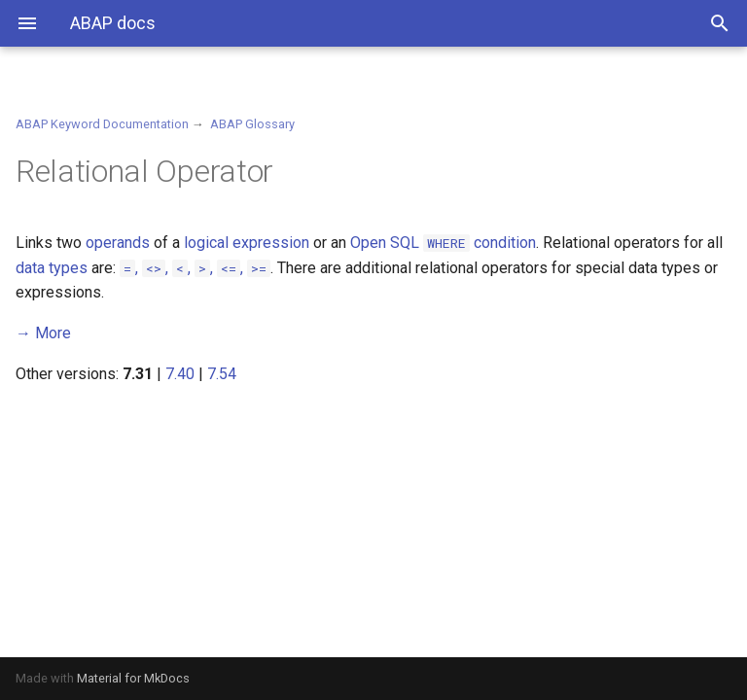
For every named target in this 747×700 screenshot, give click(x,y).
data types (52, 268)
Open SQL (385, 243)
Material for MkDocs (133, 678)
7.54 (222, 374)
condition (480, 243)
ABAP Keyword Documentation (102, 124)
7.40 (180, 374)
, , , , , (195, 268)
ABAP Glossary (252, 124)
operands (118, 243)
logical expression (247, 243)
